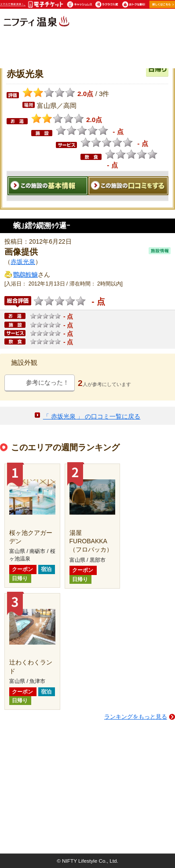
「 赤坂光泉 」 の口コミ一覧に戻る (92, 416)
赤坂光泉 (23, 262)
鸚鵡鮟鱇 (26, 274)
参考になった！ (47, 382)
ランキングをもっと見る (136, 717)
